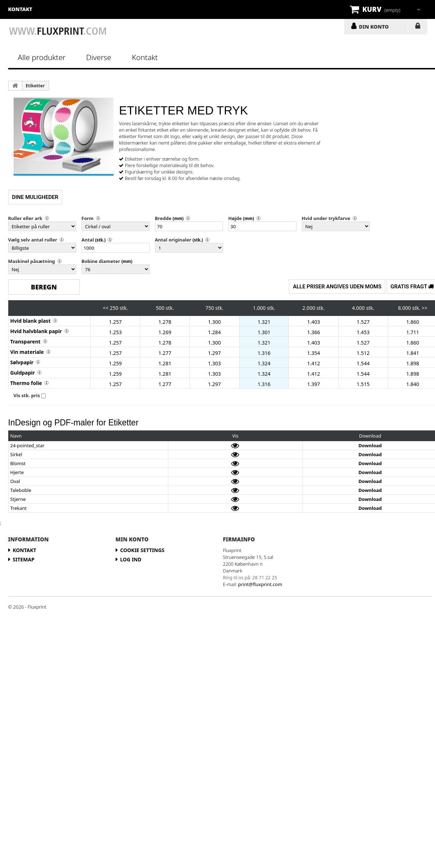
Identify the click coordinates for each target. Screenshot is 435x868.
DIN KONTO (374, 26)
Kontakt (145, 57)
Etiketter (35, 86)
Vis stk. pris (27, 395)
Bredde (163, 218)
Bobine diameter (101, 261)
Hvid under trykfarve (326, 218)
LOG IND (418, 27)
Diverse (99, 57)
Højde (235, 218)
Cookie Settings (142, 550)
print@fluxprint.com (260, 584)
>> (425, 308)
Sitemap (24, 559)
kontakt (20, 9)
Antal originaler (173, 240)
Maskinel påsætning (32, 261)
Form (88, 218)
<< (106, 308)
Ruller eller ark (25, 218)
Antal (88, 240)
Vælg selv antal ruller (33, 240)
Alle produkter (42, 57)
